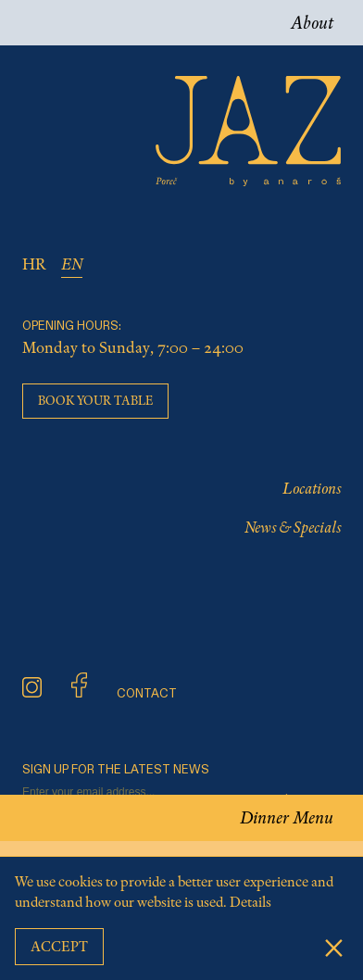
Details (250, 902)
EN (72, 264)
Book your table (95, 401)
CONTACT (147, 694)
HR (34, 264)
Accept (59, 947)
